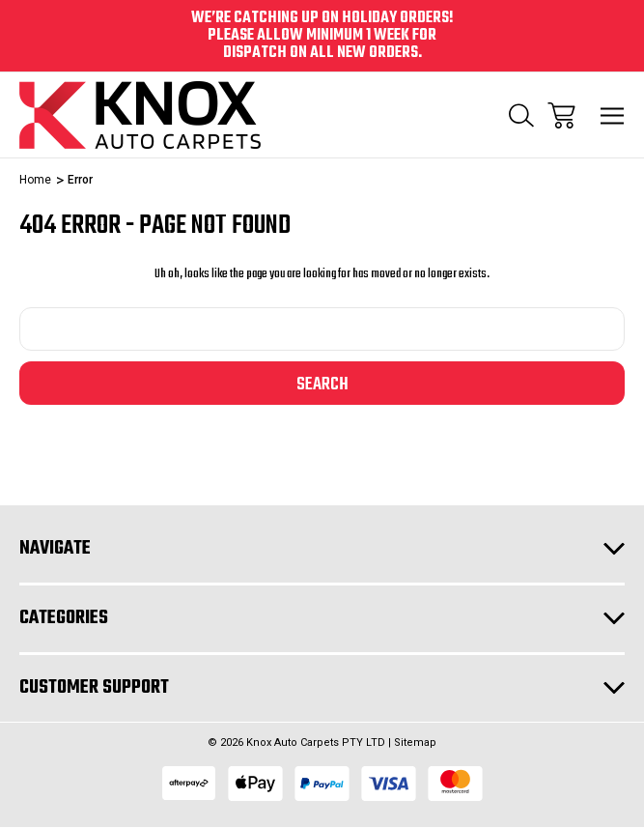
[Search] (521, 115)
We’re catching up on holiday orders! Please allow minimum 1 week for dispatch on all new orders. (322, 36)
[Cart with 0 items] (561, 115)
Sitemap (415, 742)
